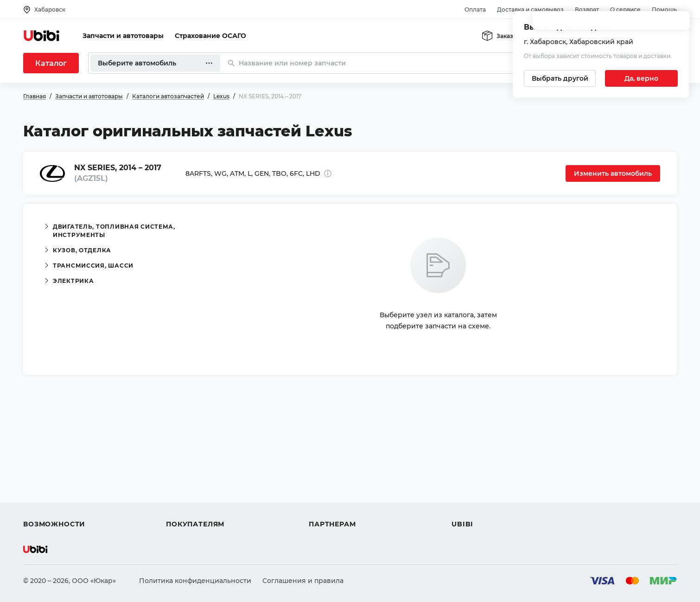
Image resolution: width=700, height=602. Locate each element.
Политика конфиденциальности (195, 581)
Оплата (475, 10)
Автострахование (54, 474)
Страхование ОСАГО (210, 36)
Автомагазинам (336, 474)
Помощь (664, 10)
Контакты (468, 474)
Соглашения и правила (303, 581)
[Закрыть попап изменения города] (678, 23)
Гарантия (182, 507)
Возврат (587, 10)
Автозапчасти (47, 457)
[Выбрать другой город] (560, 78)
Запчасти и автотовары (123, 36)
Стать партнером (338, 507)
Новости (466, 491)
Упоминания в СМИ (486, 507)
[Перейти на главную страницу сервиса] (42, 36)
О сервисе (625, 10)
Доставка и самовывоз (530, 10)
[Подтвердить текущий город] (641, 78)
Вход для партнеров (344, 491)
